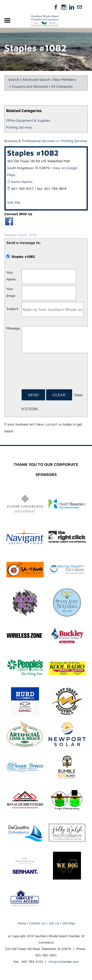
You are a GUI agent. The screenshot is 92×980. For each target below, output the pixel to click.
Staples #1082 (33, 153)
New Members (65, 79)
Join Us (54, 923)
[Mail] (79, 7)
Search (14, 79)
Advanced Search (36, 79)
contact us (54, 424)
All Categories (62, 86)
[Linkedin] (72, 7)
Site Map (68, 923)
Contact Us (37, 923)
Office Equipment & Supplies (28, 120)
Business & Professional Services (30, 141)
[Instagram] (64, 7)
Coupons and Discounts (30, 86)
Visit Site (14, 202)
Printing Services (19, 127)
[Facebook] (56, 7)
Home (22, 923)
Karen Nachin (22, 182)
